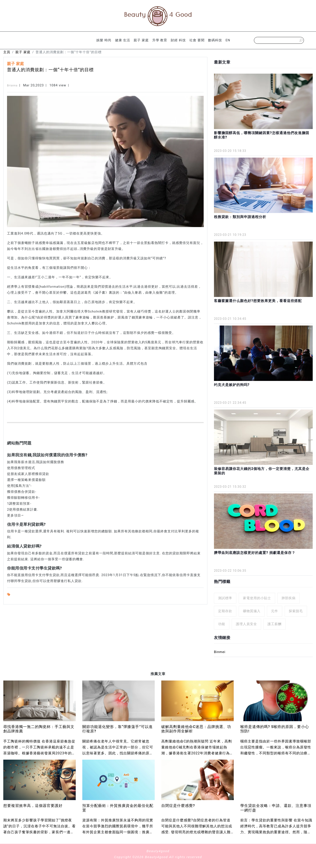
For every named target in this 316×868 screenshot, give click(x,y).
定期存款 (225, 611)
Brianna (12, 86)
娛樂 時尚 (104, 40)
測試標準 (225, 598)
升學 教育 (160, 40)
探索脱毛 (296, 611)
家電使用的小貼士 (257, 598)
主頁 (7, 52)
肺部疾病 (289, 598)
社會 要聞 (197, 40)
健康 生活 (123, 40)
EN (228, 40)
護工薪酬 (275, 624)
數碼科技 (215, 40)
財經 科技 (178, 40)
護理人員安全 (246, 624)
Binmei (220, 652)
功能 (222, 624)
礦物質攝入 (252, 611)
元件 (275, 611)
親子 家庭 (141, 40)
